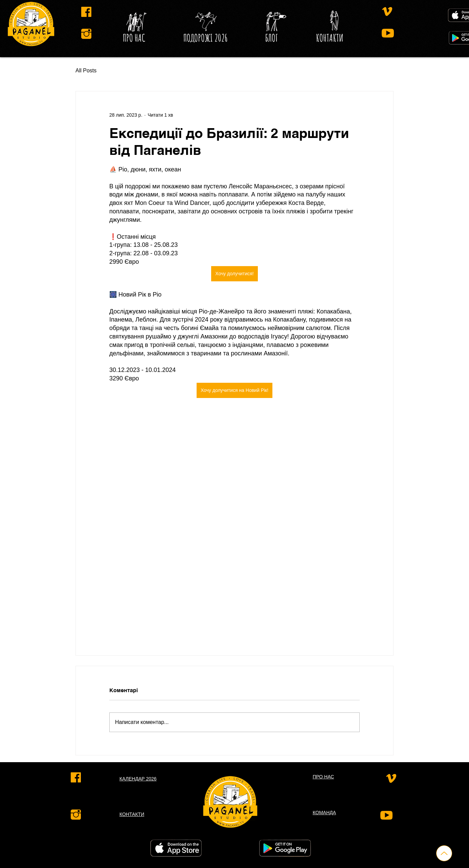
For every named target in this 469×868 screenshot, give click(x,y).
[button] (272, 38)
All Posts (86, 71)
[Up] (444, 853)
